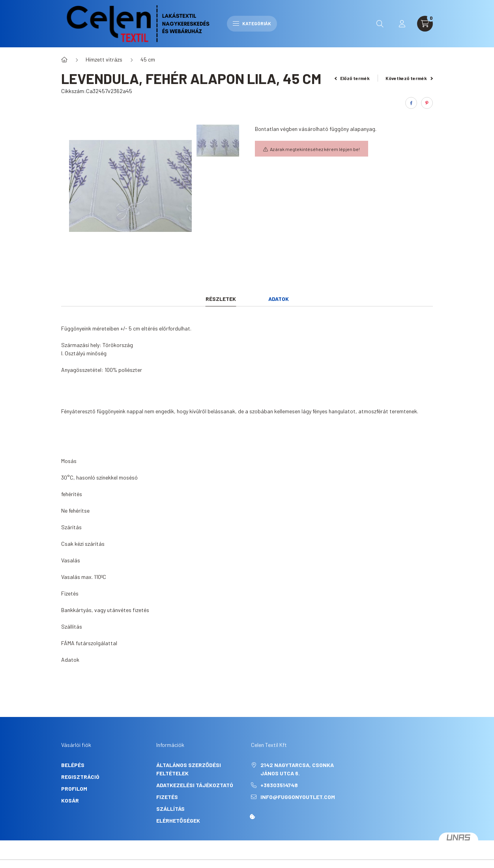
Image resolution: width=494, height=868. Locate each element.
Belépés (73, 765)
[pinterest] (427, 103)
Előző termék (352, 78)
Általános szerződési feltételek (189, 769)
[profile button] (402, 24)
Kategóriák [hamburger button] (252, 23)
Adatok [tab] (279, 299)
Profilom (74, 789)
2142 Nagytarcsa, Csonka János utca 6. (297, 769)
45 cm (148, 59)
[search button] (380, 24)
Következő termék (409, 78)
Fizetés (167, 797)
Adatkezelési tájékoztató (195, 785)
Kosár (70, 800)
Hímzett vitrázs (104, 59)
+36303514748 (279, 785)
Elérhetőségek (178, 820)
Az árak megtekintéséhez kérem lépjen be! (315, 149)
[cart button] (425, 24)
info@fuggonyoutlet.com (298, 797)
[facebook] (411, 103)
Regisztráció (80, 777)
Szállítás (170, 809)
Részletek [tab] (221, 299)
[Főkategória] (64, 60)
